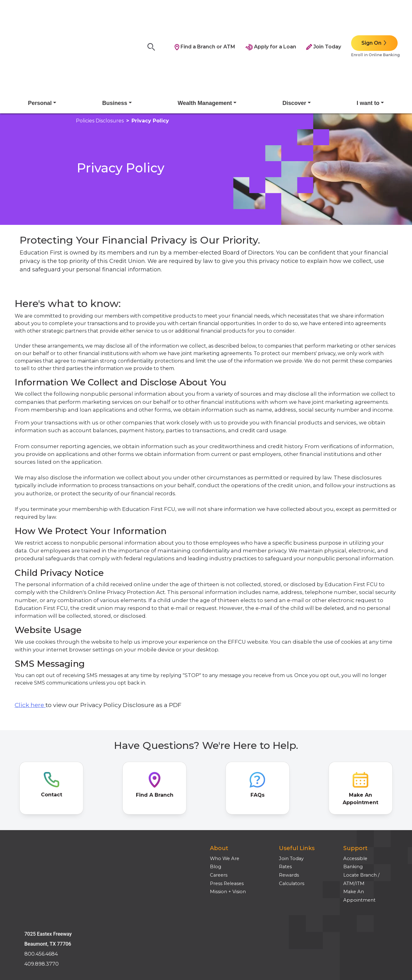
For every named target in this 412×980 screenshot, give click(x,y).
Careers (219, 815)
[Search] (153, 17)
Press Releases (227, 823)
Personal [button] (40, 43)
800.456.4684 (41, 832)
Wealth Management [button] (205, 43)
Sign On (371, 13)
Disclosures (33, 889)
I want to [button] (368, 43)
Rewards (289, 815)
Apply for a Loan (271, 17)
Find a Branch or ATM (205, 17)
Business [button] (115, 43)
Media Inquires (37, 922)
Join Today (324, 17)
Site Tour (30, 906)
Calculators (292, 823)
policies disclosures (100, 61)
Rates (285, 807)
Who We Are (225, 798)
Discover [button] (294, 43)
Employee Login (39, 914)
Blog (216, 807)
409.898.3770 (42, 842)
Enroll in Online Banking (375, 25)
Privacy (28, 897)
